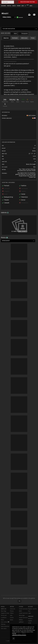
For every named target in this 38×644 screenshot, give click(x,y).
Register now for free (28, 2)
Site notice (4, 629)
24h (5, 101)
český (30, 623)
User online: (5, 622)
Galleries (5, 213)
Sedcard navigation (9, 29)
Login (28, 5)
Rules (2, 620)
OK (14, 638)
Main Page (4, 611)
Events (12, 618)
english (30, 621)
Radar (12, 620)
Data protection (5, 626)
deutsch (30, 619)
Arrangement (6, 241)
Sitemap (3, 624)
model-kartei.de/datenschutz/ (19, 635)
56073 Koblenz (31, 116)
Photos (12, 611)
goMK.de (21, 622)
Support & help (5, 613)
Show (19, 601)
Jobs (11, 615)
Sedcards (13, 609)
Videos (12, 613)
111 (23, 101)
